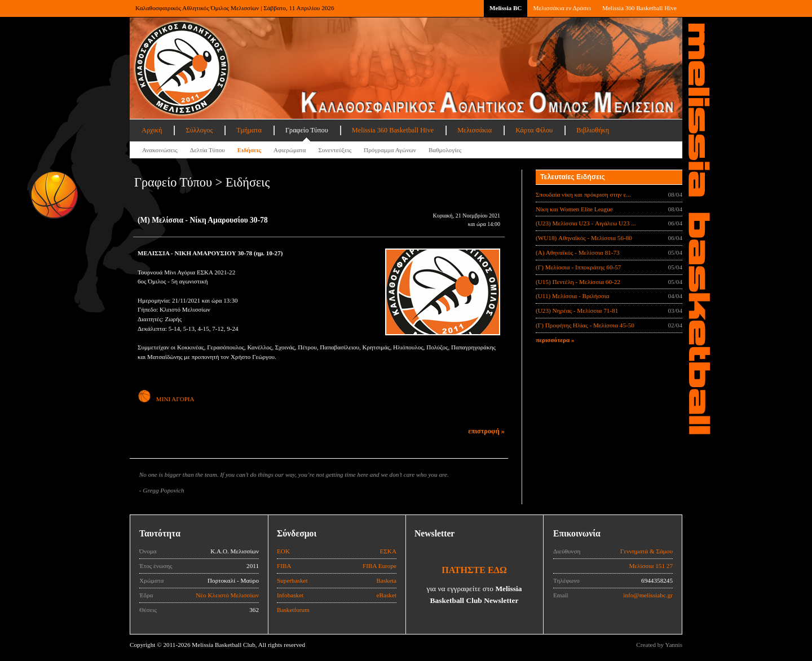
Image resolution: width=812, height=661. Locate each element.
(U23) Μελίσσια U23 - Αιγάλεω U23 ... (586, 223)
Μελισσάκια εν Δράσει (562, 8)
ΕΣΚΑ (388, 551)
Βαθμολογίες (445, 150)
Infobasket (290, 595)
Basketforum (293, 610)
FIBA (284, 566)
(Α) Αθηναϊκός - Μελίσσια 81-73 (578, 252)
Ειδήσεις (249, 150)
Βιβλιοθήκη (593, 130)
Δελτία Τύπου (208, 150)
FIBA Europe (379, 566)
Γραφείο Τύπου (307, 130)
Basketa (387, 580)
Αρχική (152, 130)
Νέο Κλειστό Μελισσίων (227, 595)
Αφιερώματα (290, 150)
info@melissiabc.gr (648, 595)
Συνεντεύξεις (335, 150)
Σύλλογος (199, 130)
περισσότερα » (555, 340)
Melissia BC (506, 8)
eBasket (387, 595)
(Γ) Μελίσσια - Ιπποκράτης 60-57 (578, 267)
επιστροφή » (486, 431)
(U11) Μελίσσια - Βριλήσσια (573, 296)
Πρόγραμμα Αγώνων (390, 150)
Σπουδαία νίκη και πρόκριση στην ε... (583, 194)
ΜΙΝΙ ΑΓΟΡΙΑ (166, 399)
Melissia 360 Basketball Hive (639, 8)
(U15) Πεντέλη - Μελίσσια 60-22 (578, 282)
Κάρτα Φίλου (534, 130)
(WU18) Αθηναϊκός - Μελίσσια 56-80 (584, 238)
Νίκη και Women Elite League (574, 209)
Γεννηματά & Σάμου (646, 551)
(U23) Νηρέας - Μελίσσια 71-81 (577, 310)
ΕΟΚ (283, 551)
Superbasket (292, 580)
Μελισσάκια (475, 130)
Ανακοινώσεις (160, 150)
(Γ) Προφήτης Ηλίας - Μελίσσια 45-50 (585, 325)
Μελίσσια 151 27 (651, 566)
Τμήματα (249, 130)
